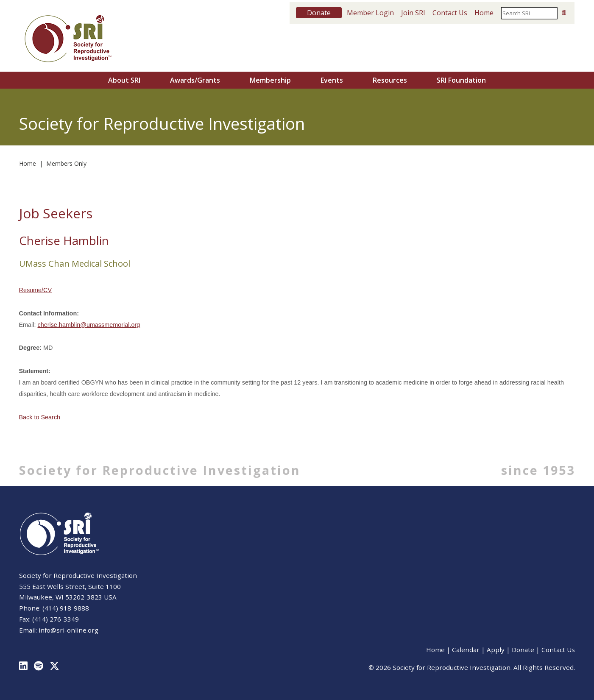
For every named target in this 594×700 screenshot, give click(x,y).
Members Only (66, 163)
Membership (270, 80)
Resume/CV (36, 290)
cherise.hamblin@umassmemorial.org (89, 325)
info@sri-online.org (68, 630)
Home (484, 13)
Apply (496, 650)
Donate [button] (319, 13)
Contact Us (450, 13)
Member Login (370, 13)
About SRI (124, 80)
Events (332, 80)
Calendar (466, 650)
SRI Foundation (461, 80)
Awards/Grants (195, 80)
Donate (523, 650)
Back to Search (40, 417)
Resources (390, 80)
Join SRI (413, 13)
